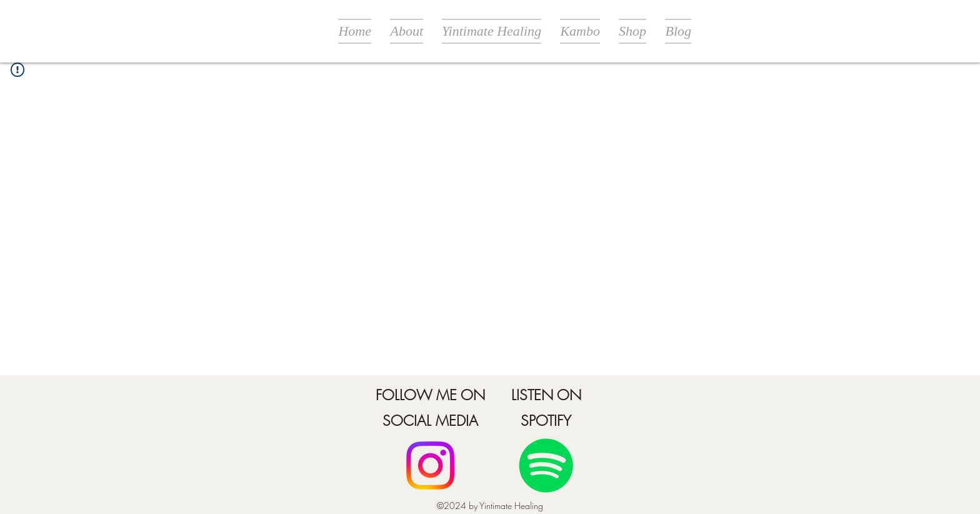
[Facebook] (430, 466)
